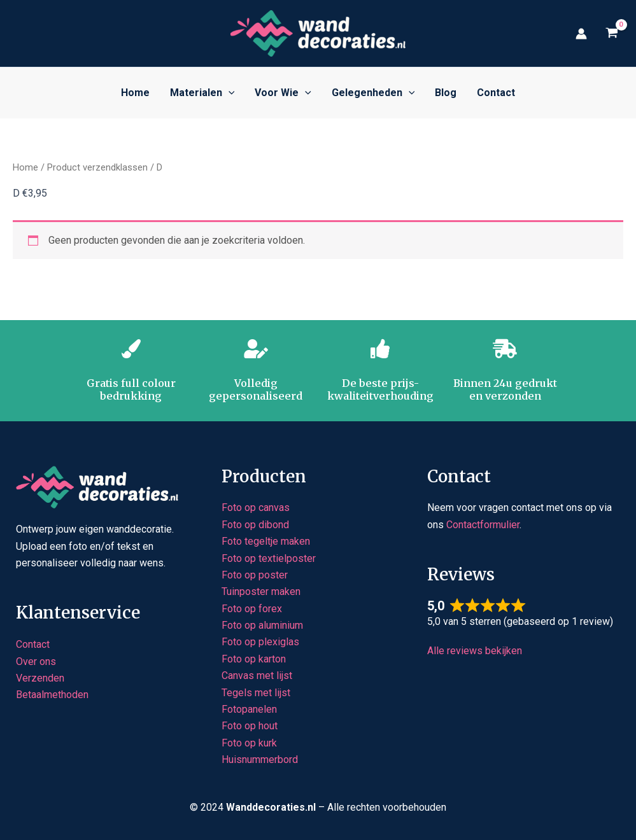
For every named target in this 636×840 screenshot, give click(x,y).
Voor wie (283, 93)
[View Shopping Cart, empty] (611, 33)
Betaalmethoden (52, 695)
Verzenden (40, 678)
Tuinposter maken (261, 591)
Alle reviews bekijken (475, 651)
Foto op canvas (256, 507)
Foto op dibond (255, 525)
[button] (229, 93)
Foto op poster (255, 575)
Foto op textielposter (269, 558)
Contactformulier (483, 525)
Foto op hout (250, 726)
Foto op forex (252, 609)
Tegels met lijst (256, 693)
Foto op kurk (249, 743)
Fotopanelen (249, 709)
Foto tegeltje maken (266, 541)
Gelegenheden (373, 93)
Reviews (461, 574)
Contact (496, 93)
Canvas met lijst (257, 675)
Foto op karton (254, 659)
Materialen (202, 93)
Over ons (36, 661)
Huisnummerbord (260, 759)
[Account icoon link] (581, 34)
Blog (446, 93)
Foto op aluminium (262, 625)
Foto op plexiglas (260, 642)
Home (135, 93)
